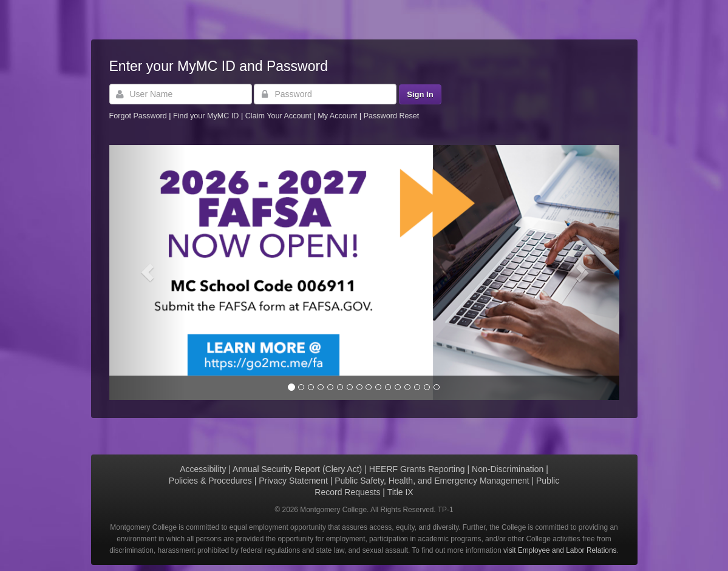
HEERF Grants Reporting (417, 469)
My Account (338, 116)
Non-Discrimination (508, 469)
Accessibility (203, 469)
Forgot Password (138, 116)
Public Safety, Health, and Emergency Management (432, 481)
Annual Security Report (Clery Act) (297, 469)
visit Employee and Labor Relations (560, 550)
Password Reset (392, 116)
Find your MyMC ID (206, 116)
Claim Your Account (280, 116)
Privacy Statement (293, 481)
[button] (148, 272)
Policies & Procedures (210, 481)
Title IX (400, 492)
